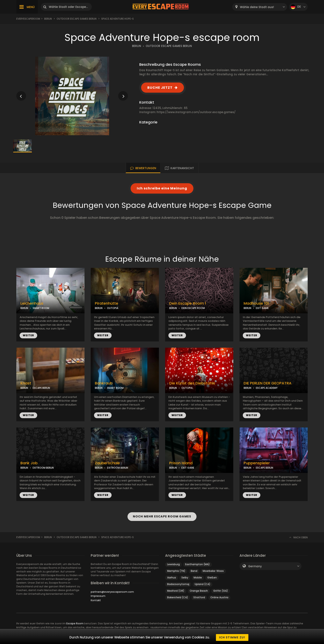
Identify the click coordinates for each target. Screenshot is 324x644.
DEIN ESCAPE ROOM (193, 308)
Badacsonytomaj (178, 584)
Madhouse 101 (256, 303)
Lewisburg (173, 564)
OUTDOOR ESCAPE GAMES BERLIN (169, 46)
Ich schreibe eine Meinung (162, 188)
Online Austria (219, 597)
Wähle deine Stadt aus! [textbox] (257, 7)
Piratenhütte (107, 303)
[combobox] (260, 7)
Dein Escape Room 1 (188, 303)
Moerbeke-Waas (213, 571)
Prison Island (181, 463)
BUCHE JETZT (160, 88)
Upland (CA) (202, 584)
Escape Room (75, 623)
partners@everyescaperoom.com (112, 592)
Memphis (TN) (176, 571)
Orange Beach (199, 591)
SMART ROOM (41, 308)
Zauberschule (107, 463)
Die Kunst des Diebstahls (192, 383)
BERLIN (137, 46)
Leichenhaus (32, 303)
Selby (185, 578)
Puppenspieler (257, 463)
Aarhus (172, 578)
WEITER (28, 335)
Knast (26, 383)
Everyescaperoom (28, 19)
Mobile (198, 578)
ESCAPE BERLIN (41, 388)
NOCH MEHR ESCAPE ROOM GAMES (162, 517)
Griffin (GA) (221, 591)
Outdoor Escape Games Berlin (77, 19)
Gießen (212, 578)
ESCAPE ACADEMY (267, 388)
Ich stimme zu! (232, 637)
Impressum (98, 596)
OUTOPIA (113, 308)
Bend (194, 571)
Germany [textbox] (255, 566)
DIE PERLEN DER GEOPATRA (268, 383)
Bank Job (29, 463)
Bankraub (104, 383)
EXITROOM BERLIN (43, 468)
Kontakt (96, 600)
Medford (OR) (176, 591)
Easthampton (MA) (197, 564)
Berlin (48, 19)
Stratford (199, 597)
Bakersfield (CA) (178, 597)
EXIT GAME (262, 308)
